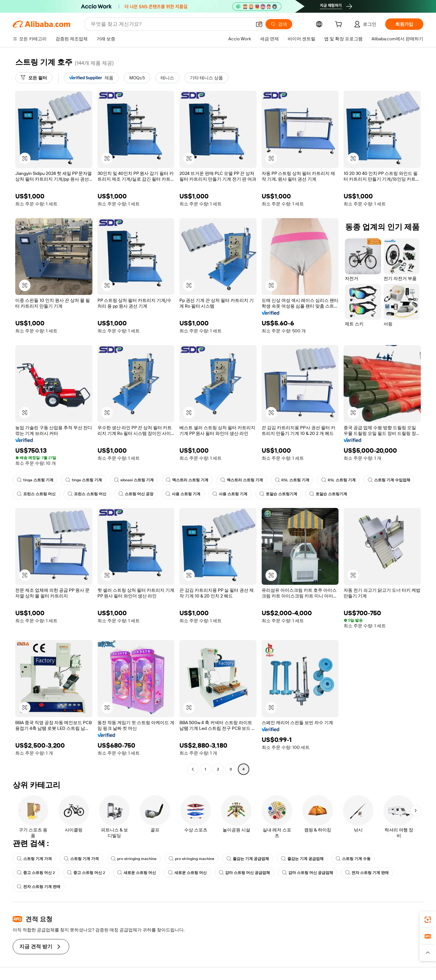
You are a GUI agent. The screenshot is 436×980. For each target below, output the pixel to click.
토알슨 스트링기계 (278, 494)
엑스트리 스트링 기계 (187, 480)
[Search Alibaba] (171, 24)
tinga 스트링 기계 (35, 480)
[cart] (340, 25)
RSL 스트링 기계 (292, 480)
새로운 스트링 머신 (137, 873)
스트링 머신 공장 (136, 494)
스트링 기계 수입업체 (389, 480)
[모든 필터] (34, 78)
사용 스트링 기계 (183, 494)
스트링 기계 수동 (353, 859)
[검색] (279, 24)
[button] (259, 24)
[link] (428, 920)
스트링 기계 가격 (34, 859)
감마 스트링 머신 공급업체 (244, 873)
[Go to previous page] (193, 769)
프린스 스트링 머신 (36, 494)
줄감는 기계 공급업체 (248, 859)
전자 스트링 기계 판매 (367, 873)
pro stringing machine (134, 859)
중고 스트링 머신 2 (36, 873)
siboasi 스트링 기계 (134, 480)
